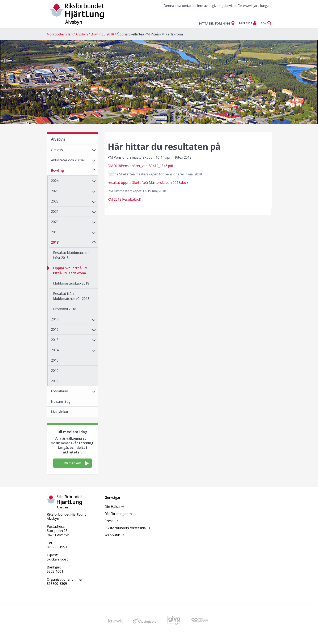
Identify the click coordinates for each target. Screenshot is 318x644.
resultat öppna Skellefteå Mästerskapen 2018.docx (148, 183)
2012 (55, 371)
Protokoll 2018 (65, 309)
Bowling (97, 34)
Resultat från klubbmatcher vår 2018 (71, 296)
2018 (110, 34)
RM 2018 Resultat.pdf (124, 199)
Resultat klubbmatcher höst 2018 (71, 255)
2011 (55, 381)
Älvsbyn (82, 34)
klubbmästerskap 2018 (71, 283)
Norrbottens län (60, 34)
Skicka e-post (57, 559)
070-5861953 (57, 547)
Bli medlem (76, 463)
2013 (55, 360)
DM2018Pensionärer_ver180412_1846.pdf (140, 166)
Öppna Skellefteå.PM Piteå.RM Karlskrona (150, 34)
